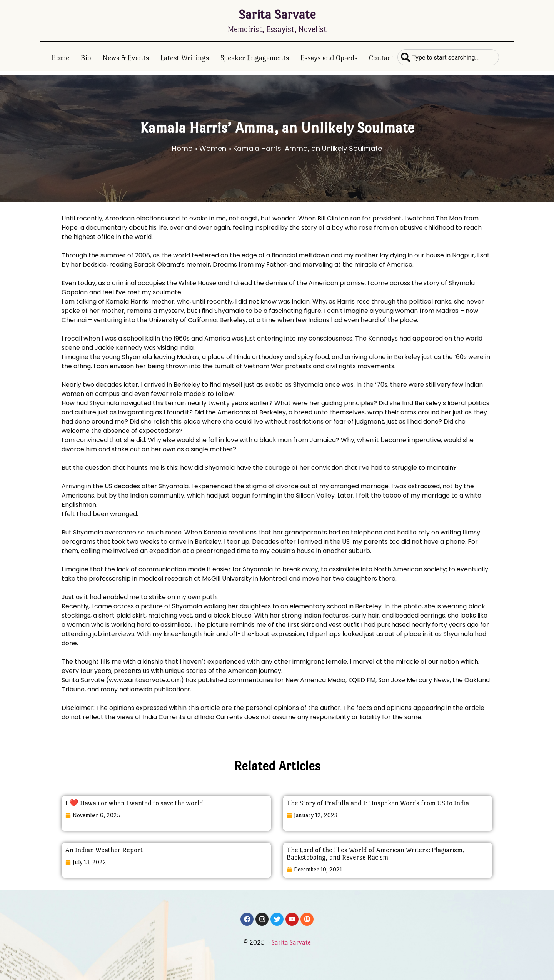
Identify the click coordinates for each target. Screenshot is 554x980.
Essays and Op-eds (329, 58)
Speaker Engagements (255, 58)
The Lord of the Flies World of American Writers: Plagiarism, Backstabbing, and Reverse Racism (376, 854)
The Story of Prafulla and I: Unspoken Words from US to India (378, 803)
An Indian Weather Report (104, 850)
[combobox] (448, 57)
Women (213, 148)
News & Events (126, 58)
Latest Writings (185, 58)
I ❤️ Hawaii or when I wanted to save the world (134, 803)
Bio (86, 58)
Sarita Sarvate (277, 14)
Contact (381, 58)
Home (60, 58)
